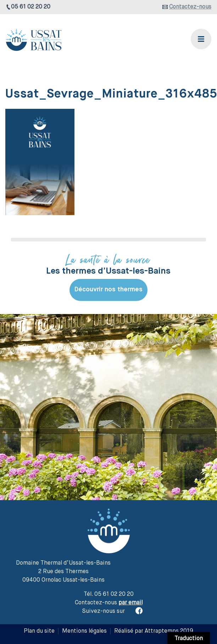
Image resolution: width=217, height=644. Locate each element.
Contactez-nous (190, 7)
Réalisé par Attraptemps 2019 (154, 631)
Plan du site (39, 631)
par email (130, 603)
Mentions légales (84, 631)
